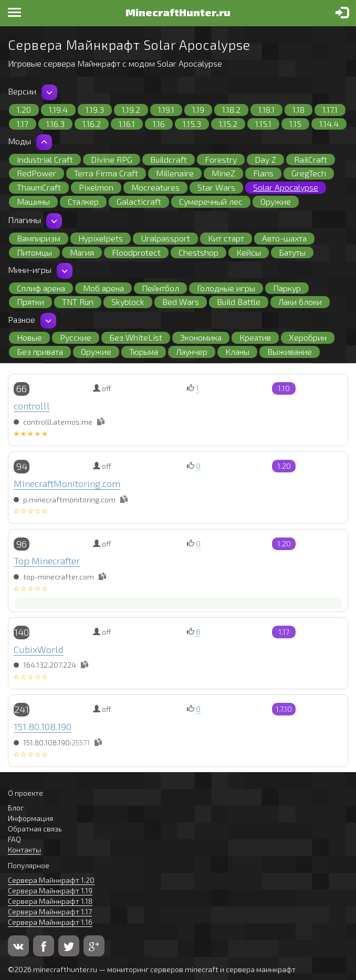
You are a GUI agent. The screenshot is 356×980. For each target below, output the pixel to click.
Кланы (237, 351)
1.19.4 (58, 109)
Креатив (255, 337)
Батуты (292, 252)
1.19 (198, 109)
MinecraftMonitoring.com (67, 483)
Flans (263, 173)
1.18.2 (231, 109)
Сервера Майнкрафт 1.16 (50, 922)
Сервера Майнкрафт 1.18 (50, 901)
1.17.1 (330, 109)
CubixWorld (39, 649)
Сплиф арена (41, 288)
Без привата (40, 351)
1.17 (23, 124)
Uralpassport (165, 238)
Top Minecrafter (47, 561)
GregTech (309, 173)
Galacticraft (139, 201)
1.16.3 (55, 124)
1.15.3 (192, 124)
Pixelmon (96, 187)
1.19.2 (131, 109)
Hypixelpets (101, 238)
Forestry (221, 159)
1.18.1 (266, 109)
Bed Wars (181, 302)
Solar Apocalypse (286, 187)
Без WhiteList (136, 337)
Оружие (276, 201)
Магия (82, 252)
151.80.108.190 (43, 726)
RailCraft (311, 159)
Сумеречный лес (211, 201)
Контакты (24, 850)
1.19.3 (95, 109)
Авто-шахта (284, 238)
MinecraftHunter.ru (178, 12)
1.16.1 (127, 124)
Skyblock (128, 302)
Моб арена (103, 288)
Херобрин (308, 337)
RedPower (36, 173)
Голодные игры (226, 288)
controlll (32, 406)
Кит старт (226, 238)
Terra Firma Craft (106, 173)
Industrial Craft (45, 159)
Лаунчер (192, 351)
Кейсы (249, 252)
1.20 (24, 109)
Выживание (290, 351)
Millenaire (175, 173)
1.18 (299, 109)
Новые (29, 337)
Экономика (201, 337)
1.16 (159, 124)
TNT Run (78, 302)
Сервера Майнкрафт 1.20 (51, 880)
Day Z (265, 159)
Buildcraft (169, 159)
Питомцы (34, 252)
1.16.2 (92, 124)
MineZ (223, 173)
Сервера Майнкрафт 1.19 (50, 891)
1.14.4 (329, 124)
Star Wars (216, 187)
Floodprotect (136, 252)
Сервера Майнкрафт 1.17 (50, 911)
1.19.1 (166, 109)
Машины (33, 201)
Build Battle (239, 302)
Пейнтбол (160, 288)
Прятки (30, 302)
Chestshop (198, 252)
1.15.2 (228, 124)
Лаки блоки (300, 302)
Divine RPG (112, 159)
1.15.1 (263, 124)
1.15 (295, 124)
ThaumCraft (39, 187)
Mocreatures (155, 187)
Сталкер (83, 201)
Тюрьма (144, 351)
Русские (76, 337)
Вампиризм (39, 238)
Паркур (287, 288)
